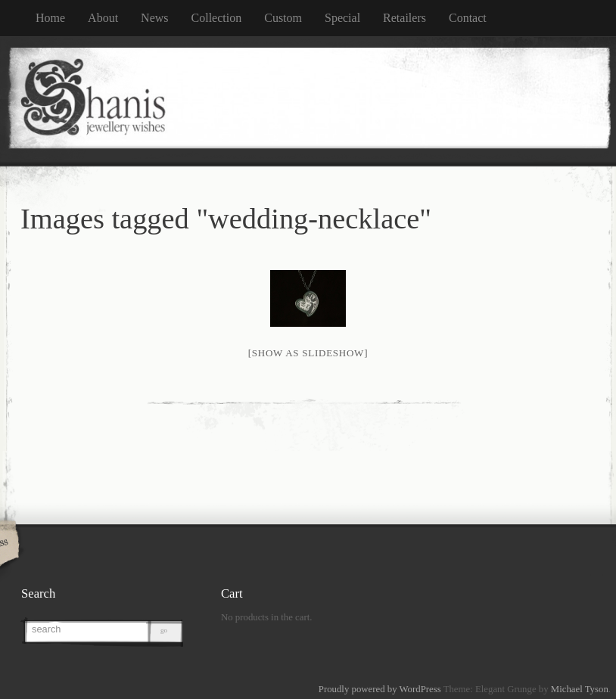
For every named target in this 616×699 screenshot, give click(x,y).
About (103, 18)
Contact (468, 18)
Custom (283, 18)
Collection (217, 18)
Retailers (404, 18)
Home (50, 18)
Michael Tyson (580, 689)
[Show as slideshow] (308, 353)
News (154, 18)
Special (342, 18)
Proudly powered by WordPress (380, 689)
